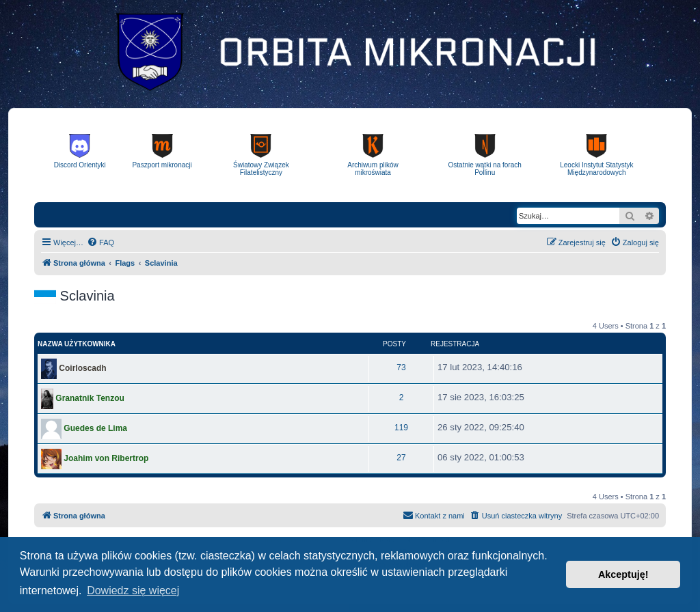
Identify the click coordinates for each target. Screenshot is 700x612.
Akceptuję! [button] (623, 574)
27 (401, 458)
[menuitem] (100, 242)
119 (401, 428)
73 (401, 367)
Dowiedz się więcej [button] (133, 590)
